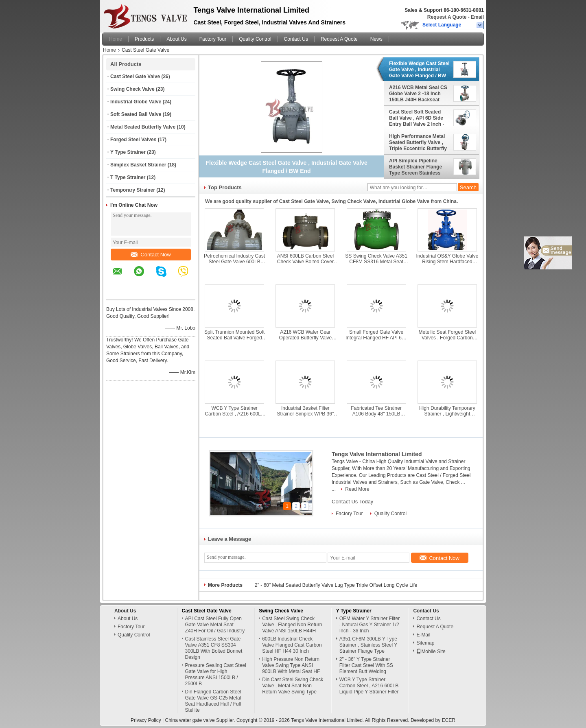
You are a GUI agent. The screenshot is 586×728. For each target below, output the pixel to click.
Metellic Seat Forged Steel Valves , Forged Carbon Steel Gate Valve (447, 335)
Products (144, 39)
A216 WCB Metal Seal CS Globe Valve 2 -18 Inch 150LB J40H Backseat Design (418, 94)
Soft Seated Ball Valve (136, 114)
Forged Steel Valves (133, 140)
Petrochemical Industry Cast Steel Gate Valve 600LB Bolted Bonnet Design (234, 259)
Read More (357, 489)
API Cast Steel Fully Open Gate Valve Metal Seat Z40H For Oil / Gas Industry (215, 625)
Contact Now (151, 255)
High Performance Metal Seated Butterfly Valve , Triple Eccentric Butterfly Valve (418, 142)
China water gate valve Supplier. (201, 720)
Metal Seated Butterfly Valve (143, 127)
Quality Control (255, 39)
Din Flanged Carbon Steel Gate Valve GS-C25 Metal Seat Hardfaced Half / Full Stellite (213, 701)
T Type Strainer (128, 177)
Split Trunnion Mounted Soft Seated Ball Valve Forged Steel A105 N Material (234, 335)
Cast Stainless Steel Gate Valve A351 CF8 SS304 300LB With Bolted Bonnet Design (214, 648)
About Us (176, 39)
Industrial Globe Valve (136, 102)
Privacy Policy (146, 720)
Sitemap (425, 643)
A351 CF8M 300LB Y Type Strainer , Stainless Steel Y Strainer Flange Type (368, 645)
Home (116, 39)
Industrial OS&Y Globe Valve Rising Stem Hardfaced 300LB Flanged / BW (447, 259)
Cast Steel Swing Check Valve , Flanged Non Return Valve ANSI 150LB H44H (292, 625)
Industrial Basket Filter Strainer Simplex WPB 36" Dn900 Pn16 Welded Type (306, 411)
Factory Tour (213, 39)
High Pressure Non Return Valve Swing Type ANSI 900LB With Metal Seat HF (291, 665)
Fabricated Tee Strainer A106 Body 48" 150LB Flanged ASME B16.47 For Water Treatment (376, 411)
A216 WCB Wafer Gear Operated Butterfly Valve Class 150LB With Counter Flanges (305, 335)
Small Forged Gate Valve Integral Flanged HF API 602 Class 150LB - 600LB (376, 335)
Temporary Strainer (133, 190)
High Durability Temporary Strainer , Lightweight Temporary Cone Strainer (447, 411)
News (376, 39)
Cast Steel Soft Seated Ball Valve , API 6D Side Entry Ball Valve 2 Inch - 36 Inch (417, 118)
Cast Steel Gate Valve (135, 77)
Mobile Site (431, 651)
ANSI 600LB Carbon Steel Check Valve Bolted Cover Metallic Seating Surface (305, 259)
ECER (449, 720)
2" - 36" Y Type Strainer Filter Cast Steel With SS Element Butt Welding (366, 665)
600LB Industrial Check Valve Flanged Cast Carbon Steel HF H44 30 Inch (292, 645)
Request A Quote (447, 17)
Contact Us (296, 39)
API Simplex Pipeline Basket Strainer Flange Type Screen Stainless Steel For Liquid (415, 167)
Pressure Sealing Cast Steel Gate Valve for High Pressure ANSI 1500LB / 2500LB (216, 674)
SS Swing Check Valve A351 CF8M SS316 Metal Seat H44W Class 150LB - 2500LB (376, 259)
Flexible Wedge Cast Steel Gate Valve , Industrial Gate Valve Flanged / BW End (419, 70)
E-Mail (423, 635)
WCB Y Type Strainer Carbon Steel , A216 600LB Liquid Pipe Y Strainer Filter (234, 411)
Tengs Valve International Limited (377, 454)
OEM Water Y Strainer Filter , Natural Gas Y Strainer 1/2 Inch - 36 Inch (370, 625)
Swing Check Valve (132, 89)
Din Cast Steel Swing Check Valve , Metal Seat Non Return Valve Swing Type (293, 686)
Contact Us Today (352, 502)
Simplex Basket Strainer (138, 165)
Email (477, 17)
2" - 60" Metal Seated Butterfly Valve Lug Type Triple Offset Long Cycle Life (336, 585)
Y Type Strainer (128, 152)
